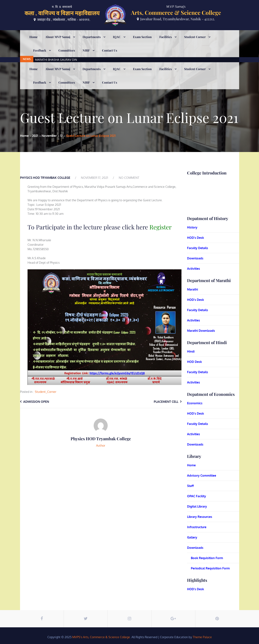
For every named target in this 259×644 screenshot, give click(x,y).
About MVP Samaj (58, 42)
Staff (190, 486)
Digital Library (197, 506)
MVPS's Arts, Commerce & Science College (101, 637)
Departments (92, 42)
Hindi (191, 351)
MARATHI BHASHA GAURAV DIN (56, 33)
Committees (67, 55)
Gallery (192, 537)
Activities (194, 269)
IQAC (117, 42)
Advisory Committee (202, 476)
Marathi (193, 289)
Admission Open (36, 402)
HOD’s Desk (196, 238)
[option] (110, 33)
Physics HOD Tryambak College (45, 178)
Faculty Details (198, 248)
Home (34, 42)
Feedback (40, 55)
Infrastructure (197, 527)
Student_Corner (46, 392)
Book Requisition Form (207, 558)
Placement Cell (166, 402)
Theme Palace (202, 637)
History (192, 227)
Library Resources (200, 517)
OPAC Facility (197, 496)
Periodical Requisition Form (210, 568)
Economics (195, 403)
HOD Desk (194, 362)
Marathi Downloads (201, 331)
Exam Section (142, 42)
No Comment (129, 178)
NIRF (86, 55)
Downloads (195, 258)
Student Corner (195, 42)
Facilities (166, 42)
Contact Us (110, 55)
